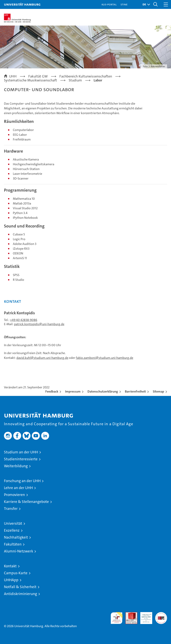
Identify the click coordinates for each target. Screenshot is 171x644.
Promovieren (14, 495)
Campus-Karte (16, 573)
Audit (129, 614)
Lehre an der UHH (18, 488)
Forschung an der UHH (22, 481)
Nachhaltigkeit (16, 537)
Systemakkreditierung (161, 614)
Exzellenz (12, 530)
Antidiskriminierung (20, 594)
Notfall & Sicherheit (20, 587)
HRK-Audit (144, 616)
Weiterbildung (16, 466)
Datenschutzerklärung (103, 391)
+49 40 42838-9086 (24, 320)
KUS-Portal (109, 4)
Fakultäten (13, 544)
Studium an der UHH (21, 452)
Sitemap (158, 391)
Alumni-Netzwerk (19, 551)
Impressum (73, 391)
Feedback (52, 391)
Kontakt (10, 566)
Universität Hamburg (22, 4)
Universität (13, 523)
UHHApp (11, 580)
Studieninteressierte (21, 459)
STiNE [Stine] (124, 4)
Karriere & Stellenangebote (26, 502)
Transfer (11, 509)
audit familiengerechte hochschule (117, 618)
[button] (145, 4)
